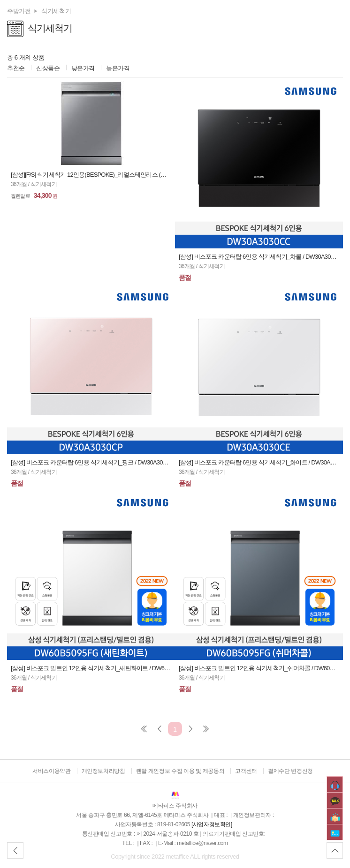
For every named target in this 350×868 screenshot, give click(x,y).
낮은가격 (83, 68)
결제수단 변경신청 (290, 771)
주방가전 (19, 11)
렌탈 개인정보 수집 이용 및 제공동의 (180, 771)
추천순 (16, 68)
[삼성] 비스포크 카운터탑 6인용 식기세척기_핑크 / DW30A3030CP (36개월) (91, 462)
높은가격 (118, 68)
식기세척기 (56, 11)
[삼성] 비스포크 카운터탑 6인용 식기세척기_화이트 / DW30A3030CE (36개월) (259, 462)
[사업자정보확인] (212, 824)
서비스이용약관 (51, 771)
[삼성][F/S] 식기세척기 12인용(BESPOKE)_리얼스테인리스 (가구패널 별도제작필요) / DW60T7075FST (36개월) (91, 175)
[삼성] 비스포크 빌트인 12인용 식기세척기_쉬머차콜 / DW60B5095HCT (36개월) (259, 668)
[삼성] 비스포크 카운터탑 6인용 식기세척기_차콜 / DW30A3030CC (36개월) (259, 257)
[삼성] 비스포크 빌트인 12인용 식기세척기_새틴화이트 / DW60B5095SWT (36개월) (91, 668)
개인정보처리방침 (103, 771)
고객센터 (246, 771)
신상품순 (48, 68)
